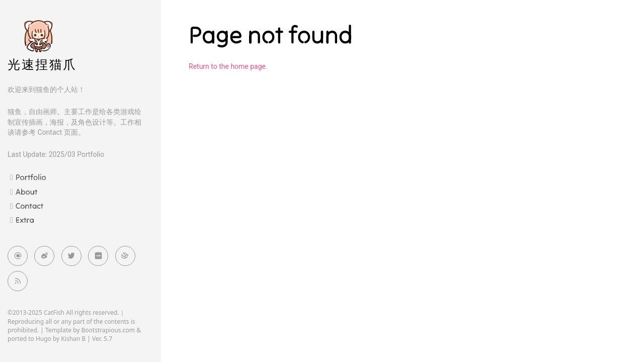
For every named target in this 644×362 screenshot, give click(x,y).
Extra (25, 220)
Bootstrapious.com (108, 330)
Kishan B (73, 339)
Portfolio (31, 177)
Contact (29, 206)
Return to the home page (227, 66)
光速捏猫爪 (42, 65)
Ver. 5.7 (102, 339)
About (26, 192)
